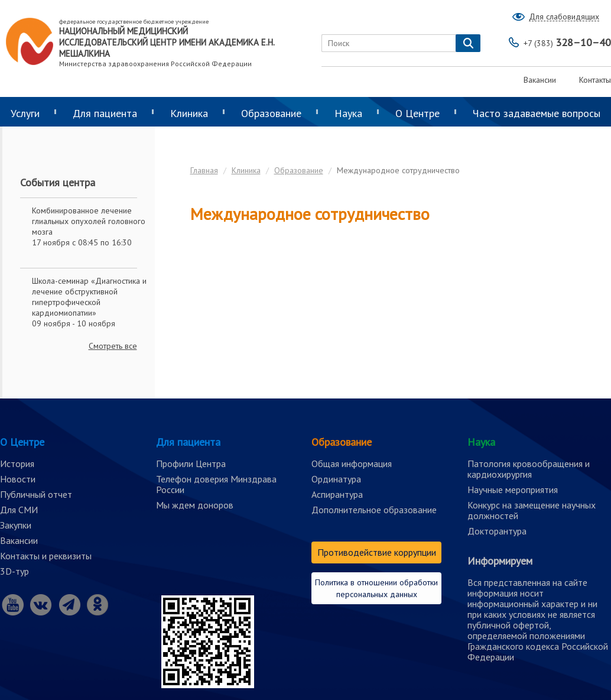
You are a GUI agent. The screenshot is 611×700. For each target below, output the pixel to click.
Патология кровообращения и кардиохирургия (529, 469)
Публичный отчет (36, 494)
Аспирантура (337, 494)
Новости (18, 479)
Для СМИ (19, 510)
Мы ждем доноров (195, 505)
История (17, 464)
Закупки (16, 525)
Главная (204, 170)
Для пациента (105, 113)
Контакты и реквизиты (46, 556)
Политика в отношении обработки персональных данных (376, 588)
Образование (271, 113)
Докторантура (497, 531)
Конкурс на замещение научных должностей (532, 510)
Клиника (189, 113)
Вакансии (540, 80)
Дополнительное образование (374, 510)
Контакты (595, 80)
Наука (348, 113)
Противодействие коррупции (377, 552)
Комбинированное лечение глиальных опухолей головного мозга (89, 221)
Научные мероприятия (513, 490)
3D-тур (14, 571)
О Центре (417, 113)
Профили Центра (191, 464)
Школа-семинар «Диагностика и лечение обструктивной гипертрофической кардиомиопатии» (89, 297)
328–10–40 (567, 42)
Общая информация (352, 464)
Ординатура (336, 479)
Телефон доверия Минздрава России (216, 484)
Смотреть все (113, 346)
